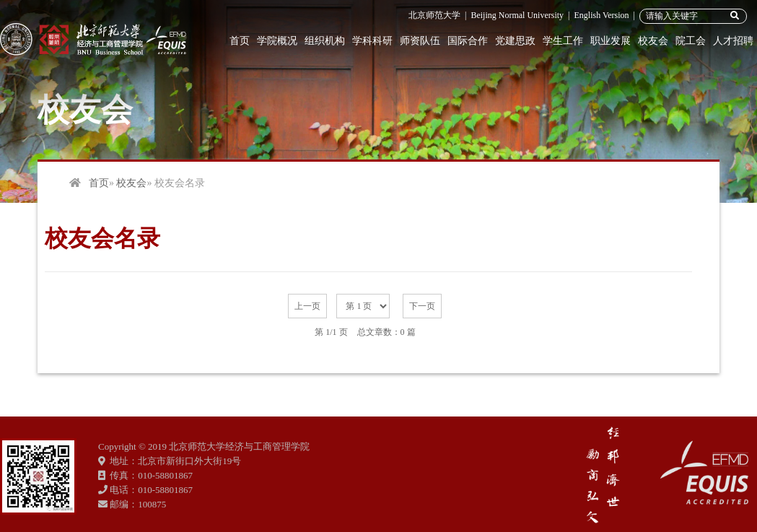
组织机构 (325, 41)
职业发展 (611, 41)
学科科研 (372, 41)
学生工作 (563, 41)
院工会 (691, 41)
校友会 (653, 41)
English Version (601, 15)
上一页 (307, 306)
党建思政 (515, 41)
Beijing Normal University (517, 15)
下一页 (422, 306)
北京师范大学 (434, 15)
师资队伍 (420, 41)
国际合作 (468, 41)
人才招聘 (733, 41)
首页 (240, 41)
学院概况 (277, 41)
